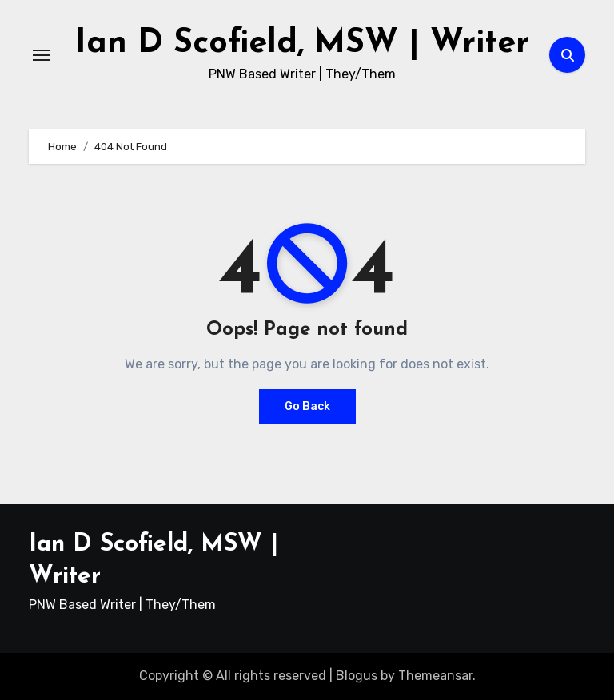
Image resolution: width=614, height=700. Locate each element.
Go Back (307, 406)
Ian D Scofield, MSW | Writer (302, 44)
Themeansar (435, 676)
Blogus (357, 676)
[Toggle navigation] (42, 55)
